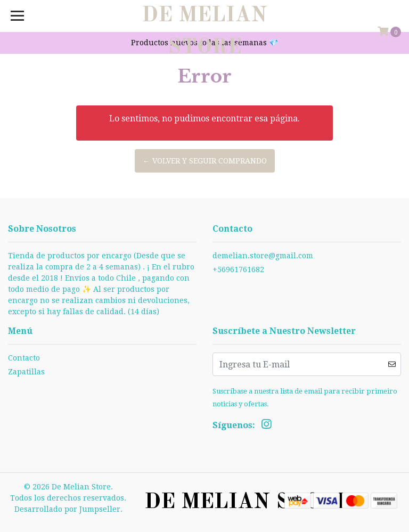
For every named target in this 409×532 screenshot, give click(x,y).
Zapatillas (26, 372)
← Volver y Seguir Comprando (205, 161)
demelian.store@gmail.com (263, 256)
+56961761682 (238, 269)
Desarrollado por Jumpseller (67, 509)
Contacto (24, 358)
